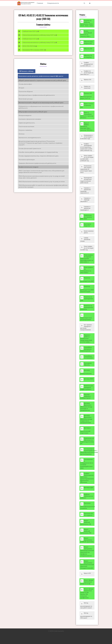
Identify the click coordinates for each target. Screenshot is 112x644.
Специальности (53, 3)
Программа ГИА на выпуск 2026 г (34, 50)
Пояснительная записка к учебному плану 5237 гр (39, 35)
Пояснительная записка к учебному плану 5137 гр (39, 42)
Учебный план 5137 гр (30, 39)
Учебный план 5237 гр (30, 31)
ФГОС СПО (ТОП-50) (29, 46)
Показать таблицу (26, 71)
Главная (40, 3)
